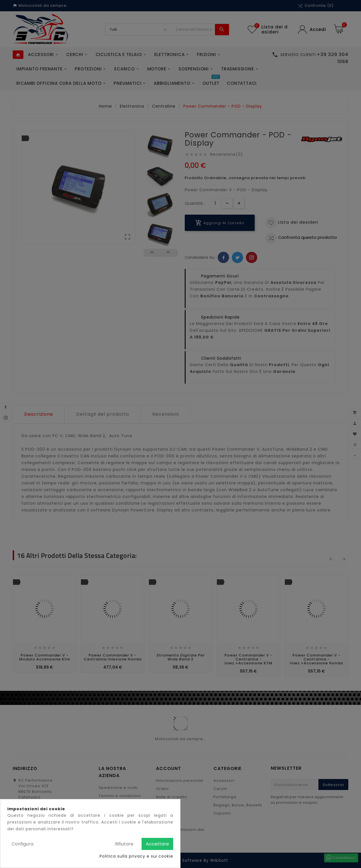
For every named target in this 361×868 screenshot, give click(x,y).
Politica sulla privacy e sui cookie (136, 856)
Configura (22, 844)
